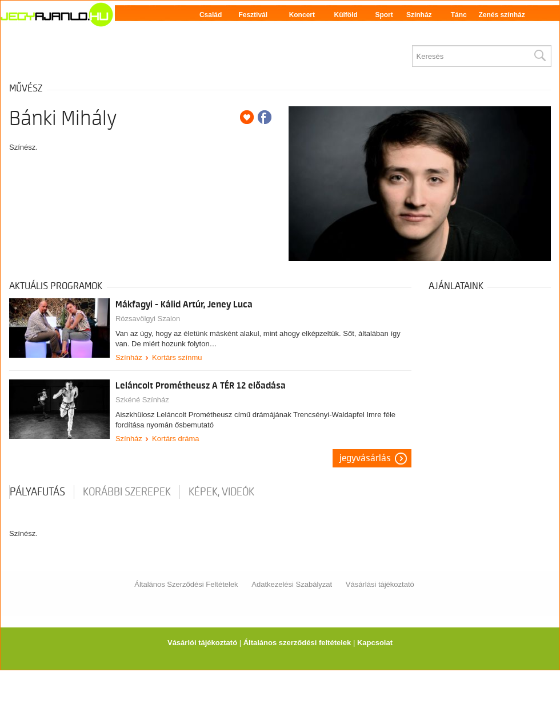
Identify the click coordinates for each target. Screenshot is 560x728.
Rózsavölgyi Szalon (148, 319)
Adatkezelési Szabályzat (292, 584)
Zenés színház (501, 15)
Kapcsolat (375, 643)
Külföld (346, 15)
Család (211, 15)
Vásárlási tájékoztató (380, 584)
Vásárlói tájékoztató (202, 643)
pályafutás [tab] (37, 492)
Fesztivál (253, 15)
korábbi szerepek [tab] (127, 492)
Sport (384, 15)
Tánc (459, 15)
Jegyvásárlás (365, 458)
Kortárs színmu (177, 357)
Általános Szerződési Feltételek (186, 584)
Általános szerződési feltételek (297, 643)
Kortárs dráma (175, 439)
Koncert (302, 15)
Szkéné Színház (142, 400)
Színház (419, 15)
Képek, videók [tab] (221, 492)
